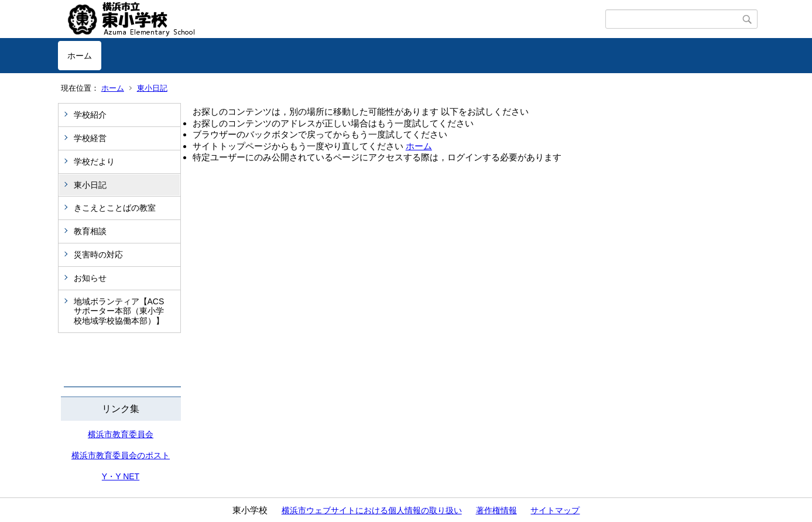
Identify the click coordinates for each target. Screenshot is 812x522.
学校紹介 (90, 115)
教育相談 (90, 231)
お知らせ (90, 278)
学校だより (94, 162)
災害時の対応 (98, 255)
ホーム (80, 56)
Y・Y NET (121, 476)
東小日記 (152, 88)
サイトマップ (555, 510)
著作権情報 (496, 510)
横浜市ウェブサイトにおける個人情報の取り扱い (372, 510)
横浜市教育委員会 (121, 434)
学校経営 (90, 138)
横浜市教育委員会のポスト (121, 455)
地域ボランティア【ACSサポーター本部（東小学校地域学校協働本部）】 (119, 311)
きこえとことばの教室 (115, 208)
